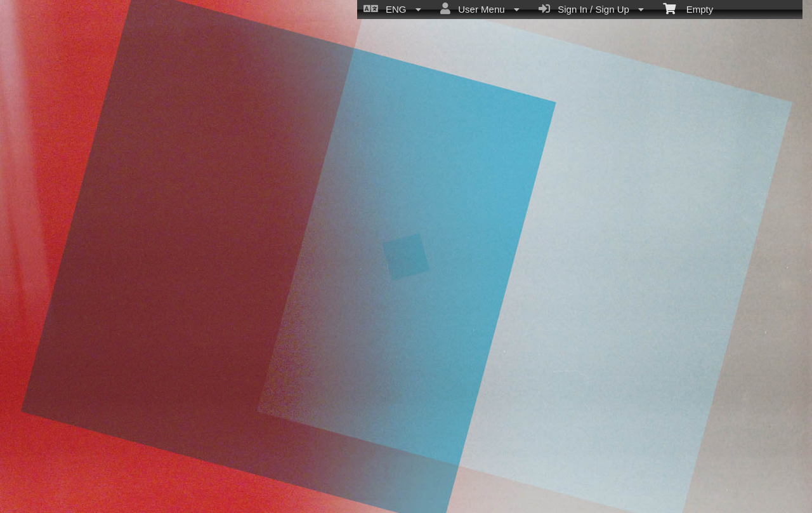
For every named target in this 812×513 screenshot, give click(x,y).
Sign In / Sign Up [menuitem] (591, 9)
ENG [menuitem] (392, 9)
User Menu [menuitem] (480, 9)
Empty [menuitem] (688, 8)
